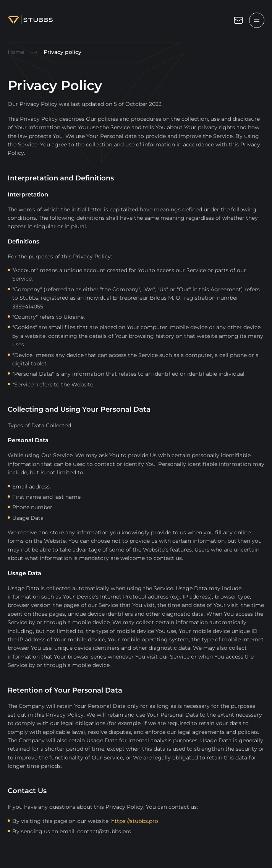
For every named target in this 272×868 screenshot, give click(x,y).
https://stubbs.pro (135, 821)
